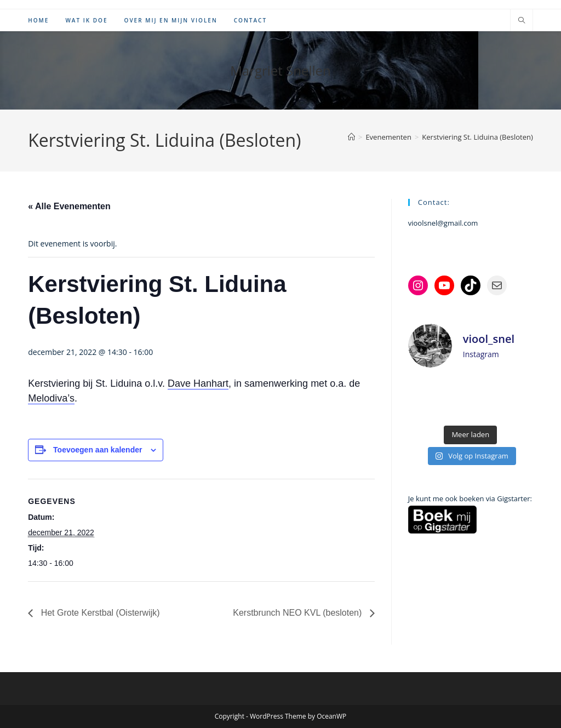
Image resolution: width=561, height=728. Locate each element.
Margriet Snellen (280, 70)
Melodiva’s (51, 398)
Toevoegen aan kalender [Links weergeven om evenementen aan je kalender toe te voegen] (98, 450)
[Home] (351, 137)
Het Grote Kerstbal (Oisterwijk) (99, 613)
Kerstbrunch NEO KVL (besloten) (299, 613)
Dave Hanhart (198, 383)
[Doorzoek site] (522, 21)
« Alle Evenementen (69, 206)
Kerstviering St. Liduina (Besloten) (477, 137)
